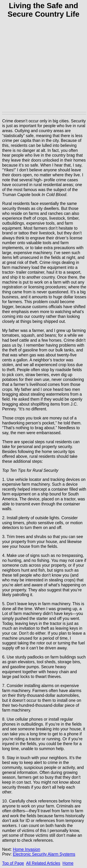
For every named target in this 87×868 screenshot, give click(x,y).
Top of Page (13, 863)
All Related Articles (43, 863)
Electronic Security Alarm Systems (44, 854)
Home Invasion (27, 849)
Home (68, 863)
